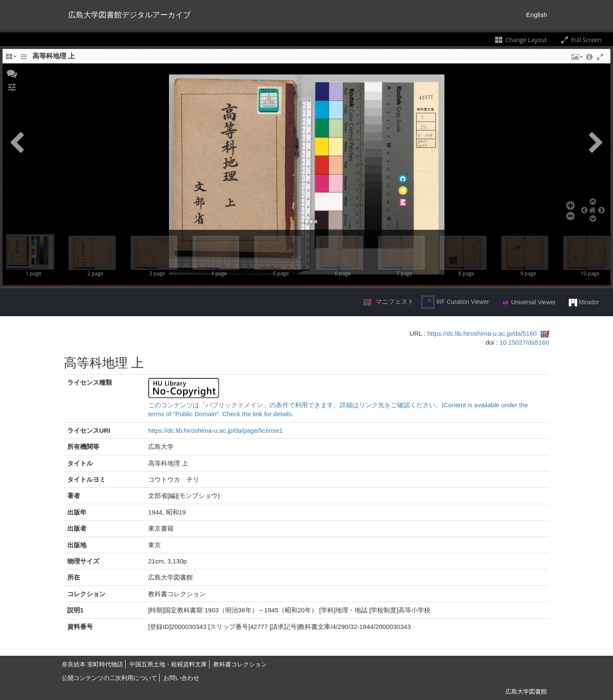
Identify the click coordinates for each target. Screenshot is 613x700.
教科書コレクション (240, 664)
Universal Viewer (529, 303)
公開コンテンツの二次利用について (109, 678)
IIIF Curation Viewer (455, 302)
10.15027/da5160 (524, 342)
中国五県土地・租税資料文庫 (168, 664)
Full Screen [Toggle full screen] (580, 40)
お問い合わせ (181, 678)
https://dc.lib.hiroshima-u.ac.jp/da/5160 (482, 333)
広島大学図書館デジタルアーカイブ (129, 15)
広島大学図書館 (526, 691)
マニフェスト (395, 301)
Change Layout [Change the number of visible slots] (520, 40)
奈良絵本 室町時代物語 (92, 664)
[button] (12, 73)
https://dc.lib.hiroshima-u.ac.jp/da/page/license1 (215, 430)
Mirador (584, 303)
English (537, 15)
